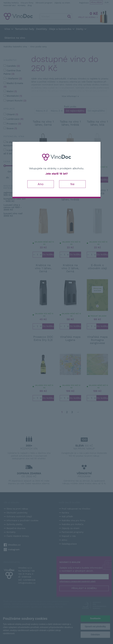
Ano (41, 184)
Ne (72, 184)
